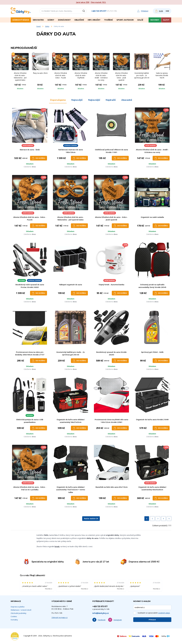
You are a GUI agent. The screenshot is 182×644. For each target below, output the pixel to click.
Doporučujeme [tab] (58, 100)
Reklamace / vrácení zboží (21, 610)
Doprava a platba (18, 607)
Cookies (14, 616)
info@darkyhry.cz (101, 613)
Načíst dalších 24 (91, 519)
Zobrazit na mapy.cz (60, 617)
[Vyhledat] (84, 11)
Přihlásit (152, 620)
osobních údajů (164, 613)
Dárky (47, 26)
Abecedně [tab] (127, 100)
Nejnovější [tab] (77, 100)
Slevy (166, 20)
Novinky (155, 20)
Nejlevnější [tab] (94, 100)
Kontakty (14, 620)
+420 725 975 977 (99, 11)
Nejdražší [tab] (111, 100)
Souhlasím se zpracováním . (154, 613)
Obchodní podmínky (19, 613)
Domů (39, 26)
